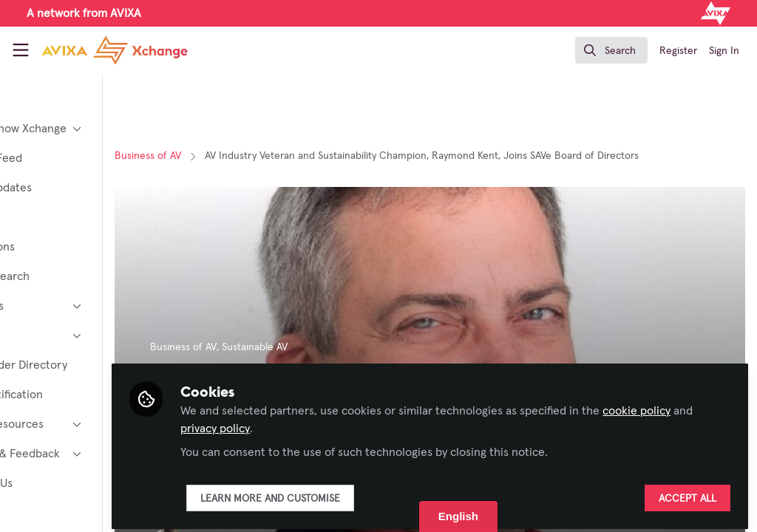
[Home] (115, 50)
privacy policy (357, 423)
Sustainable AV (341, 347)
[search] (611, 50)
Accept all (688, 493)
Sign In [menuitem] (724, 51)
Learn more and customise (357, 493)
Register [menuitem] (678, 51)
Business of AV (234, 156)
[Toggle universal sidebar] (21, 50)
